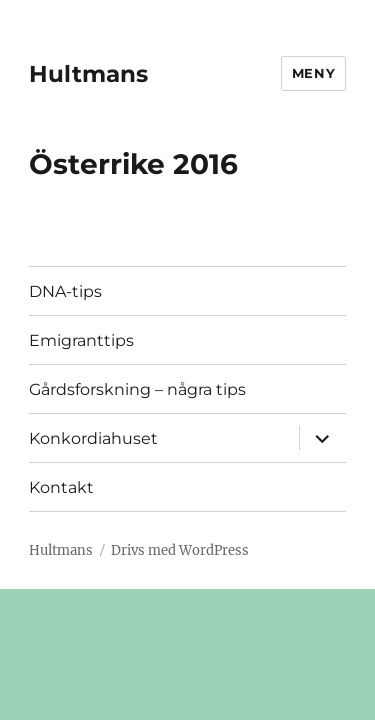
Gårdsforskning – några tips (137, 389)
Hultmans (88, 74)
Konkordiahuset (93, 438)
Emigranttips (81, 340)
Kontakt (61, 487)
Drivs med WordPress (180, 550)
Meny (313, 73)
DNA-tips (65, 291)
